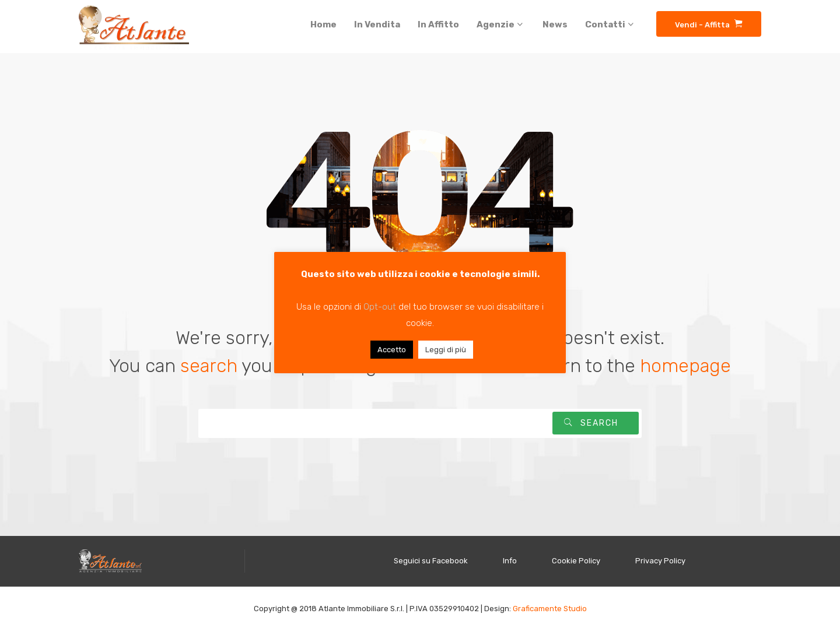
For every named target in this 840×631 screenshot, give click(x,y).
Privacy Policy (660, 561)
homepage (685, 366)
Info (510, 561)
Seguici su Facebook (431, 561)
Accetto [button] (392, 350)
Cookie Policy (576, 561)
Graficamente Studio (550, 609)
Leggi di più (446, 350)
